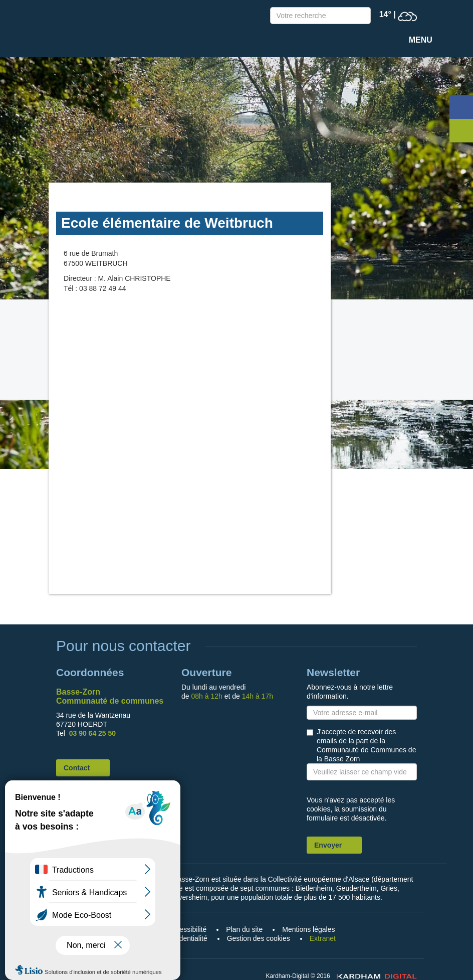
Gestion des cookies (259, 938)
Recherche (361, 17)
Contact (77, 768)
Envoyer (328, 845)
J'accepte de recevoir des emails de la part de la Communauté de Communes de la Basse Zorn (366, 745)
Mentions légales (308, 929)
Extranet (323, 938)
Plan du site (244, 929)
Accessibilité (187, 929)
